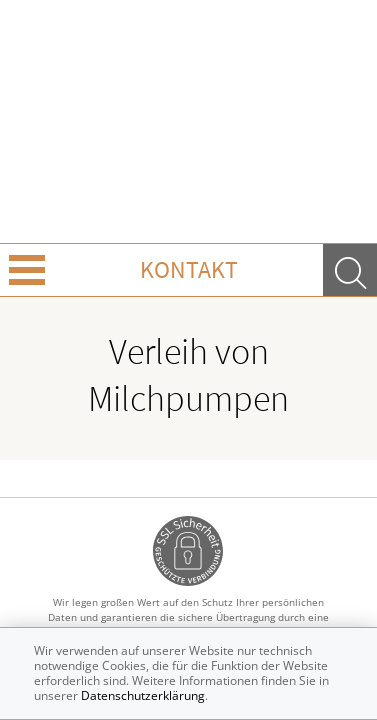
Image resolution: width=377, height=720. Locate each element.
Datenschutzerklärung (143, 695)
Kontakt (189, 269)
